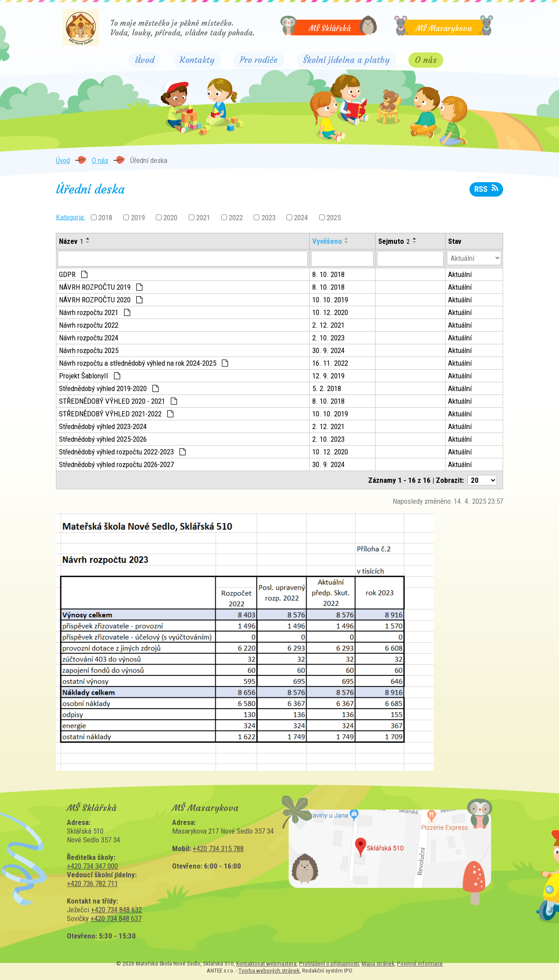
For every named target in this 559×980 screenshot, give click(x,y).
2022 (236, 218)
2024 (301, 218)
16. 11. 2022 (330, 363)
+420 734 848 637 (116, 918)
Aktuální (460, 274)
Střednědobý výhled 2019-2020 (109, 388)
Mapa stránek (378, 963)
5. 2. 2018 (327, 388)
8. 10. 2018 (328, 274)
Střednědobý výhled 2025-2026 (103, 439)
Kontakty (197, 60)
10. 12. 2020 (330, 312)
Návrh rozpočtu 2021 (95, 312)
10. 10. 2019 (330, 300)
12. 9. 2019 (328, 376)
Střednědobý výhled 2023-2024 (103, 426)
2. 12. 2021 (328, 325)
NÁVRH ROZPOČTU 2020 (101, 300)
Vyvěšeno (327, 241)
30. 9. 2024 (328, 350)
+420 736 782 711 (92, 883)
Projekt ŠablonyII (90, 376)
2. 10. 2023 (328, 338)
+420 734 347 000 (92, 866)
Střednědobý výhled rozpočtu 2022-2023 (122, 452)
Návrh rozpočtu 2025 (89, 350)
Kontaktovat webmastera (266, 963)
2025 (334, 218)
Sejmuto (394, 241)
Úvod (145, 60)
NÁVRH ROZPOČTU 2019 (101, 287)
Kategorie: (71, 217)
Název (71, 241)
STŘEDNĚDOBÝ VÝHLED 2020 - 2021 (118, 401)
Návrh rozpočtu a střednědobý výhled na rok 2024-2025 (144, 363)
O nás (426, 59)
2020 (170, 218)
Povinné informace (420, 963)
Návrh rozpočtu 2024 (89, 338)
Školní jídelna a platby (346, 60)
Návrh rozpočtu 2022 (89, 325)
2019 (138, 218)
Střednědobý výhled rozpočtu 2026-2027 (116, 464)
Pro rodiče (259, 60)
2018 (105, 218)
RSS (486, 189)
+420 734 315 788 (218, 848)
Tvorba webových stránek (269, 970)
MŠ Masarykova (444, 28)
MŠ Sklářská (330, 28)
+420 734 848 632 (116, 910)
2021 (203, 218)
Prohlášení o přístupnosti (329, 963)
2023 (269, 218)
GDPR (73, 274)
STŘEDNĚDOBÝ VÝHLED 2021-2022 (116, 414)
